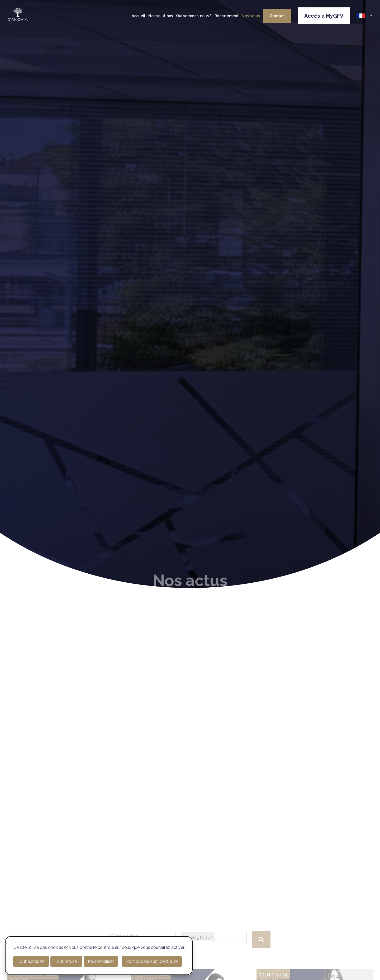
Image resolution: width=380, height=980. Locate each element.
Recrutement (227, 16)
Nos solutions (161, 16)
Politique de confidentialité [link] (152, 961)
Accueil (138, 16)
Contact (277, 16)
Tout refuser (66, 961)
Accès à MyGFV (324, 16)
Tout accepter (31, 961)
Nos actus (251, 16)
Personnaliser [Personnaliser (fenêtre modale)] (101, 961)
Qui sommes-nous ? (194, 16)
